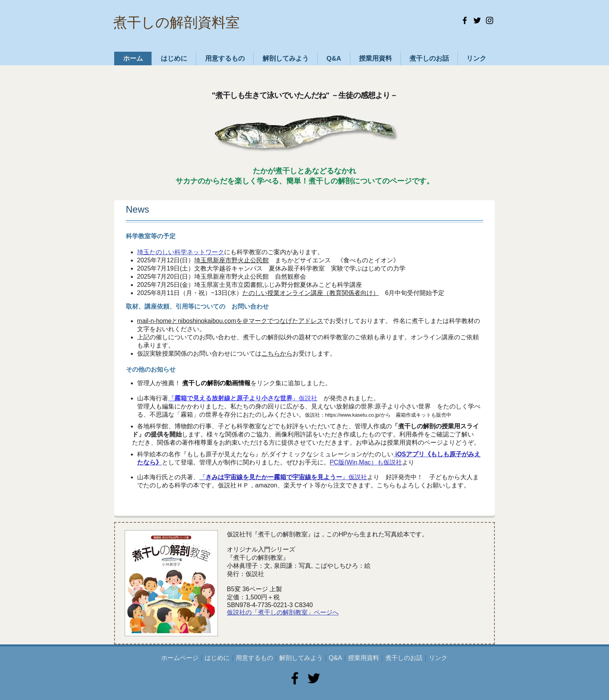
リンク (438, 658)
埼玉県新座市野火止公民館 (231, 260)
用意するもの (254, 658)
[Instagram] (490, 20)
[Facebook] (465, 20)
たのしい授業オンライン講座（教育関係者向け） (311, 293)
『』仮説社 (243, 398)
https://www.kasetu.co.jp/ (353, 415)
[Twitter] (477, 20)
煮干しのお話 (404, 658)
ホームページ (180, 658)
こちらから (277, 353)
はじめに (217, 658)
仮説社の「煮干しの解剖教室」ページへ (283, 612)
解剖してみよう (301, 658)
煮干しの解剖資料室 (176, 22)
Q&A (336, 658)
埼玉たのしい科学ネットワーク (181, 252)
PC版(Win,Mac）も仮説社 (366, 462)
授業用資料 (364, 658)
